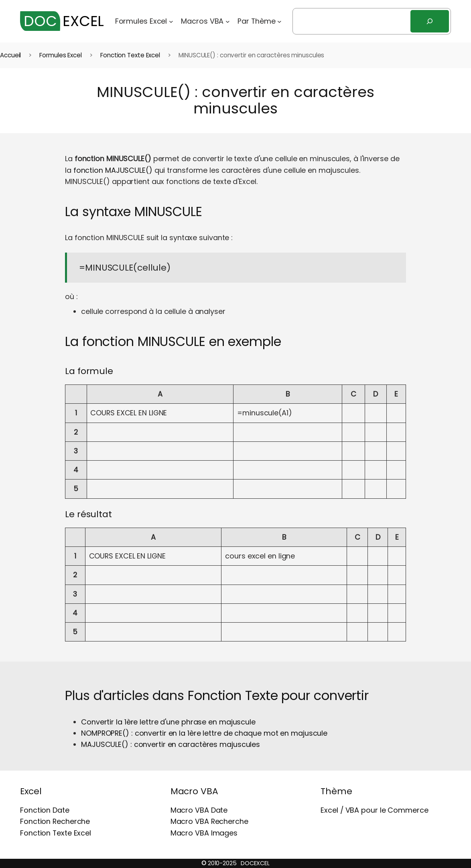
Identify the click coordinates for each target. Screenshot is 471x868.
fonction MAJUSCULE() (113, 170)
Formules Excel (61, 55)
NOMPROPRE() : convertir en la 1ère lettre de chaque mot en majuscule (204, 733)
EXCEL (62, 21)
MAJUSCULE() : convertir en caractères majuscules (171, 744)
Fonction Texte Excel (130, 55)
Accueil (10, 55)
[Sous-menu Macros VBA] (228, 21)
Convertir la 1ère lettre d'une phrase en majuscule (168, 722)
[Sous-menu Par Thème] (279, 21)
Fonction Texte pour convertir (278, 696)
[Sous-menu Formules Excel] (171, 21)
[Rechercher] (430, 21)
